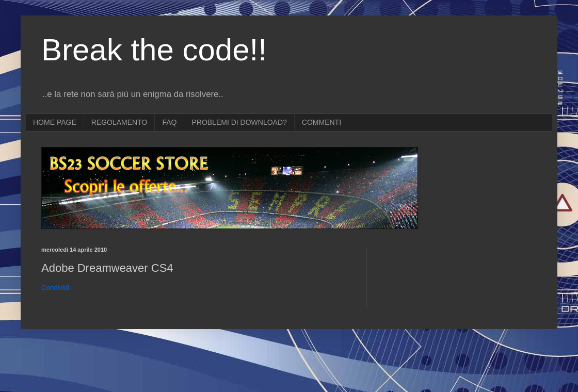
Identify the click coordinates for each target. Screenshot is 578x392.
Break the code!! (154, 50)
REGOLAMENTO (119, 122)
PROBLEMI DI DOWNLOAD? (239, 122)
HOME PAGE (55, 122)
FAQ (169, 122)
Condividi (55, 288)
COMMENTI (322, 122)
